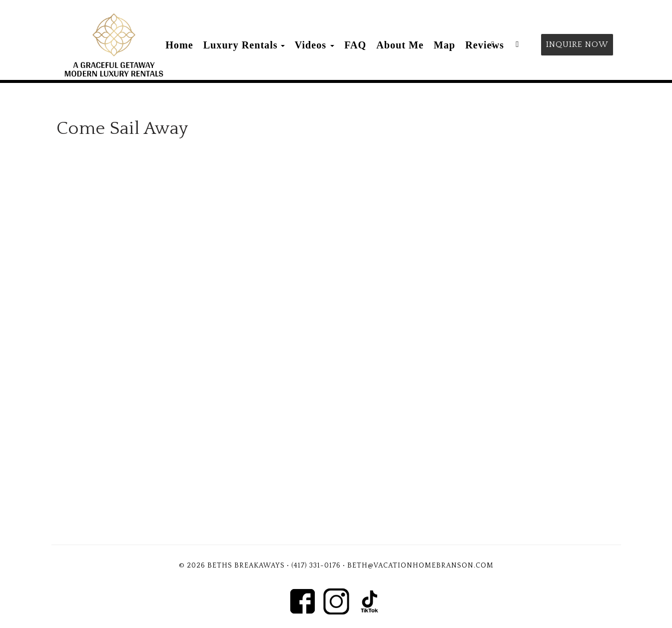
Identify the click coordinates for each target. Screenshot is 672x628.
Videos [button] (315, 45)
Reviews (485, 45)
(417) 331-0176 (316, 566)
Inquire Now (577, 44)
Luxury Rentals (241, 45)
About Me (400, 45)
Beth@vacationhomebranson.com (420, 566)
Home (179, 45)
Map (444, 45)
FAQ (355, 45)
